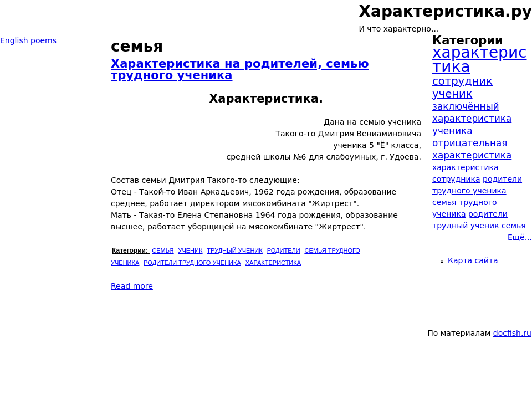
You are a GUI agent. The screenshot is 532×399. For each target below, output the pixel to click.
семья (163, 250)
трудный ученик (234, 250)
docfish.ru (512, 333)
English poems (28, 40)
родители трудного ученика (192, 263)
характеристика (273, 263)
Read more (132, 286)
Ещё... (520, 237)
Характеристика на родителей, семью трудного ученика (240, 70)
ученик (190, 250)
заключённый (466, 106)
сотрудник (462, 81)
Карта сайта (473, 260)
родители (284, 250)
